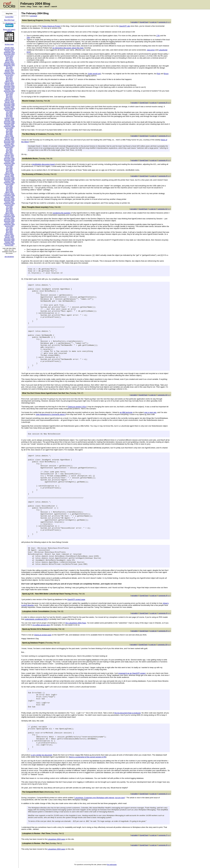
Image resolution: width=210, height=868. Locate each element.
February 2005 (9, 194)
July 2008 (9, 129)
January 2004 (9, 218)
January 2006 (9, 176)
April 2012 (9, 68)
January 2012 (9, 70)
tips (41, 6)
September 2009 (9, 109)
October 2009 (9, 107)
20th (28, 38)
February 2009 (9, 118)
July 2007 (9, 149)
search (54, 6)
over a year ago (150, 412)
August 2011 (9, 75)
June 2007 (9, 150)
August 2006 (9, 165)
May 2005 (9, 189)
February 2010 (9, 101)
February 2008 (9, 138)
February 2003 (9, 236)
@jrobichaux (9, 23)
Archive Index (9, 44)
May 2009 (9, 115)
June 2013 (9, 57)
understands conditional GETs (36, 619)
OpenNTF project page (76, 599)
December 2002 (9, 239)
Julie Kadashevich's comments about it (51, 414)
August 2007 (9, 147)
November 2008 (9, 123)
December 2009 (9, 104)
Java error (151, 50)
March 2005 (9, 192)
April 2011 (9, 80)
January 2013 (9, 62)
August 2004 (9, 205)
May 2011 (9, 78)
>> (169, 22)
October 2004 (9, 202)
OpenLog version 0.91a (77, 407)
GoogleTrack (144, 22)
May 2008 (9, 133)
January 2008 (9, 139)
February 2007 (9, 155)
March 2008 (9, 136)
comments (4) (163, 160)
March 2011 (9, 81)
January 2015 (9, 48)
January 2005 (9, 197)
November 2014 (9, 49)
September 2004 (9, 203)
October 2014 (9, 51)
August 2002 (9, 245)
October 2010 (9, 89)
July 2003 (9, 228)
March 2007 (9, 154)
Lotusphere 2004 (9, 216)
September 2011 (9, 73)
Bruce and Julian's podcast (9, 30)
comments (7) (163, 835)
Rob (158, 74)
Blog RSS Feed (9, 20)
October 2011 (9, 72)
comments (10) (163, 395)
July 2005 (9, 186)
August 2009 (9, 110)
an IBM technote (126, 412)
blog (29, 6)
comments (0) (163, 613)
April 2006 (9, 171)
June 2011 (9, 76)
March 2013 (9, 60)
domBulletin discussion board (43, 164)
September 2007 (9, 146)
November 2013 (9, 54)
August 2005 (9, 184)
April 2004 (9, 211)
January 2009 (9, 120)
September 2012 (9, 65)
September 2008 (9, 126)
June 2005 (9, 187)
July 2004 (9, 207)
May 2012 (9, 67)
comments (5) (163, 103)
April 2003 (9, 232)
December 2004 (9, 199)
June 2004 (9, 208)
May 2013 (9, 59)
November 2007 (9, 142)
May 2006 (9, 170)
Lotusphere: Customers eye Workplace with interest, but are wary (100, 798)
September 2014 (9, 52)
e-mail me (153, 22)
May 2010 (9, 96)
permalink (134, 22)
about (47, 6)
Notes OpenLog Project (51, 26)
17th (158, 36)
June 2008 (9, 131)
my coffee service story (41, 625)
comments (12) (163, 209)
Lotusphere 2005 (9, 195)
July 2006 (9, 166)
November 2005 (9, 179)
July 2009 (9, 112)
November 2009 (9, 105)
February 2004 (9, 215)
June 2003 (9, 229)
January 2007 (9, 157)
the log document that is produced (127, 713)
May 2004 (9, 210)
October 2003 (9, 223)
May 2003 (9, 231)
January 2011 (9, 84)
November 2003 (9, 221)
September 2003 (9, 224)
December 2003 (9, 219)
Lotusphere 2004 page (56, 839)
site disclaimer (9, 257)
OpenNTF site (124, 26)
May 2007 (9, 152)
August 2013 (9, 56)
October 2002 (9, 242)
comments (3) (163, 136)
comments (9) (163, 176)
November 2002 (9, 240)
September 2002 (9, 244)
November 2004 (9, 200)
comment (33, 16)
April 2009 (9, 117)
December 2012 (9, 64)
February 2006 (9, 174)
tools (35, 6)
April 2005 (9, 191)
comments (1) (163, 22)
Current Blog (9, 17)
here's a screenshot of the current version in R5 (88, 757)
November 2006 (9, 160)
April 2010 (9, 97)
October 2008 (9, 125)
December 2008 (9, 121)
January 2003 (9, 237)
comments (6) (163, 595)
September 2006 (9, 163)
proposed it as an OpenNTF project (132, 673)
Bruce (166, 74)
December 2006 (9, 158)
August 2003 (9, 226)
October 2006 (9, 162)
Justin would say (94, 74)
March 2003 (9, 234)
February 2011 (9, 83)
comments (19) (163, 645)
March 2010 (9, 99)
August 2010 (9, 93)
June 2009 (9, 113)
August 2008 (9, 128)
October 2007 (9, 144)
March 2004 (9, 213)
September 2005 (9, 183)
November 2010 (9, 88)
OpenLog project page (43, 635)
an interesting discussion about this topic (68, 48)
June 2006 (9, 168)
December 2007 (9, 141)
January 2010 (9, 102)
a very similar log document (42, 755)
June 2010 (9, 94)
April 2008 (9, 134)
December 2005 (9, 178)
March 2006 (9, 173)
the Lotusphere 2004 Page (76, 623)
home (23, 6)
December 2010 (9, 86)
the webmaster (112, 865)
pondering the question (62, 213)
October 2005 (9, 181)
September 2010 (9, 91)
